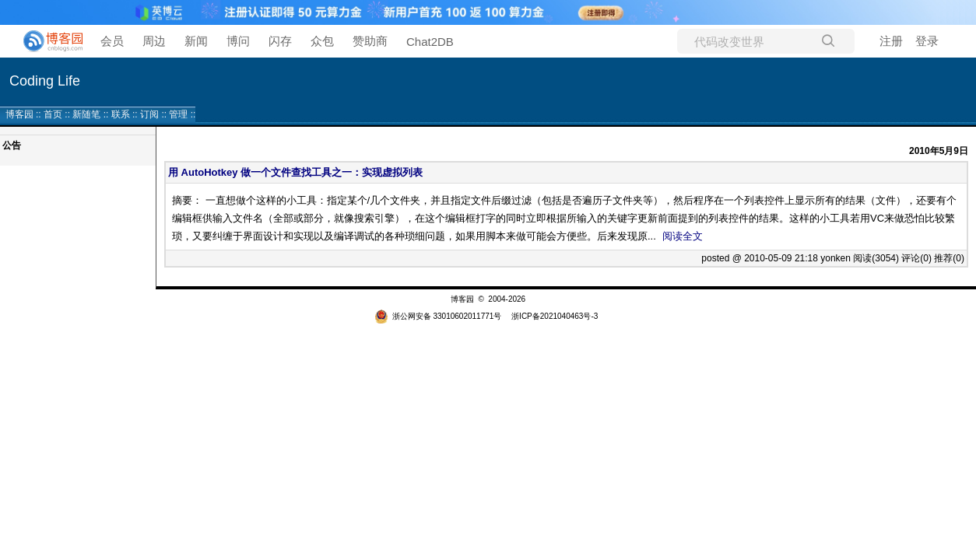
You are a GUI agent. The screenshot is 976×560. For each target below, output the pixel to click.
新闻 (196, 41)
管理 (178, 114)
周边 (154, 41)
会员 (112, 41)
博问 (238, 41)
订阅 (149, 114)
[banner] (47, 41)
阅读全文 (683, 236)
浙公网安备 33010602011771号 (438, 316)
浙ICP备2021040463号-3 (555, 316)
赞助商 (370, 41)
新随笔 (86, 114)
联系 (121, 114)
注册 (891, 41)
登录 (927, 41)
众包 (322, 41)
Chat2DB (430, 42)
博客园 (19, 114)
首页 (53, 114)
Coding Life (45, 81)
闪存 (280, 41)
